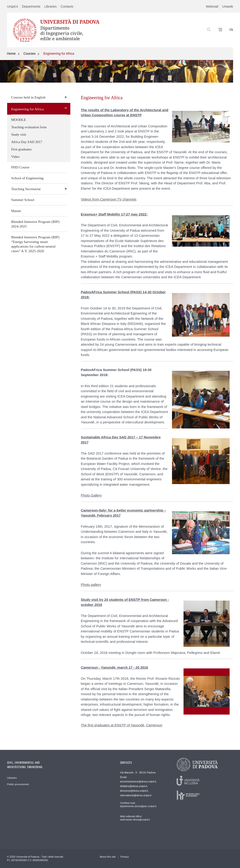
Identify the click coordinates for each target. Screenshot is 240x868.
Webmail (212, 6)
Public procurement (18, 784)
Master (16, 211)
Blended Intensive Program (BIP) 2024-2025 (35, 224)
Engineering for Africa (59, 54)
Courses (30, 54)
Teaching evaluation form (29, 127)
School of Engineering (27, 178)
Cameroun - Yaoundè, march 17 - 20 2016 (115, 667)
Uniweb (228, 6)
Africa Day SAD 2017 (27, 142)
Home (11, 54)
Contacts (67, 6)
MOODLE (19, 120)
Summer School (23, 200)
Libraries (50, 6)
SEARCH (214, 36)
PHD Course (20, 167)
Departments (31, 6)
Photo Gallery (91, 495)
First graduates (22, 149)
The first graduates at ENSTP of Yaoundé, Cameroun (122, 725)
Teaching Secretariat (26, 189)
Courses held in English (28, 97)
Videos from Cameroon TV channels (109, 199)
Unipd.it (13, 6)
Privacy (125, 857)
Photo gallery (91, 585)
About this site (108, 857)
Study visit (19, 135)
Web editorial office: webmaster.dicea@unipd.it (135, 818)
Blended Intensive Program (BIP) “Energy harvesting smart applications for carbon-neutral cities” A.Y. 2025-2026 (35, 244)
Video (15, 157)
